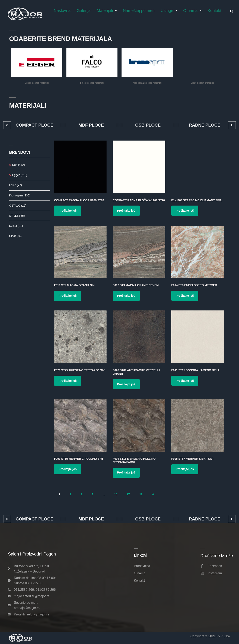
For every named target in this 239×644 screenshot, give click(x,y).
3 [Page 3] (81, 494)
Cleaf (15, 236)
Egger (20, 175)
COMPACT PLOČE (34, 125)
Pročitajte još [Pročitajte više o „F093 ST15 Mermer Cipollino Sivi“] (68, 469)
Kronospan (20, 195)
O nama (192, 11)
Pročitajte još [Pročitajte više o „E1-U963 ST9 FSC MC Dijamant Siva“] (185, 211)
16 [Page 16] (116, 494)
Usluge (169, 11)
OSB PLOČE (148, 125)
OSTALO (18, 206)
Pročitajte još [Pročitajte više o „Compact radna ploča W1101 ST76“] (126, 211)
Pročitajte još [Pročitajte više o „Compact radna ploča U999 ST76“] (68, 211)
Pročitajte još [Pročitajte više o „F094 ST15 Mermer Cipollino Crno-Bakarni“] (126, 472)
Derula (18, 165)
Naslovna (62, 11)
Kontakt (214, 11)
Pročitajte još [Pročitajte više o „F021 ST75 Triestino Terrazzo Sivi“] (68, 381)
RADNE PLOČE (204, 125)
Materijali (107, 11)
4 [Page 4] (92, 494)
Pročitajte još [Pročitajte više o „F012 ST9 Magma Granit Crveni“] (126, 296)
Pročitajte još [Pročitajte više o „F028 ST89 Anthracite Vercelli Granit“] (126, 384)
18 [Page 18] (141, 494)
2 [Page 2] (70, 494)
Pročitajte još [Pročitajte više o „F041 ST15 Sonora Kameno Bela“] (185, 381)
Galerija (84, 11)
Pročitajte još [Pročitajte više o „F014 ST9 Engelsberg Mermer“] (185, 296)
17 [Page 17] (128, 494)
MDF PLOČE (91, 125)
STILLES (17, 216)
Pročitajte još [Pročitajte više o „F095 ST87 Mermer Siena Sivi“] (185, 469)
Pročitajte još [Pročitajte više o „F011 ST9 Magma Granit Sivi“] (68, 296)
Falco (15, 185)
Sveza (16, 226)
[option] (34, 125)
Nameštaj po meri (139, 11)
